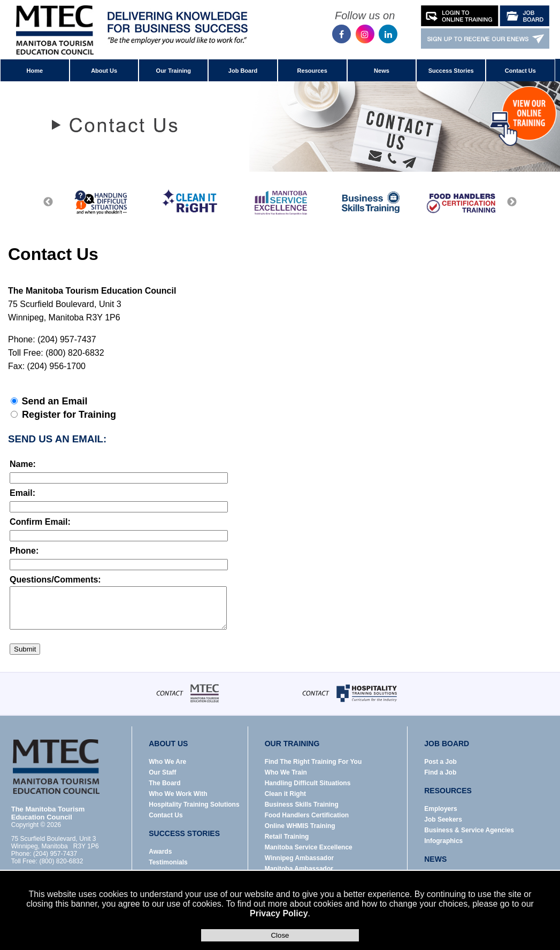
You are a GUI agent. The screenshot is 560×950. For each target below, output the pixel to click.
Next (512, 202)
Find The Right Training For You (313, 762)
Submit (25, 649)
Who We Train (286, 772)
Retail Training (287, 837)
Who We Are (167, 762)
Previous (48, 202)
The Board (164, 783)
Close (280, 935)
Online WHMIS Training (300, 826)
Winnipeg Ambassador (299, 858)
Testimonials (168, 862)
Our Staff (162, 772)
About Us (104, 71)
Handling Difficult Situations (308, 783)
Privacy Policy (279, 913)
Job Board (243, 71)
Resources (312, 71)
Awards (160, 852)
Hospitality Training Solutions (194, 805)
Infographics (443, 841)
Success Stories (451, 71)
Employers (440, 809)
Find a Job (440, 772)
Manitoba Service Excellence (309, 847)
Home (35, 71)
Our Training (174, 71)
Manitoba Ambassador (299, 869)
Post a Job (440, 762)
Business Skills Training (302, 805)
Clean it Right (285, 794)
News (382, 71)
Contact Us (520, 71)
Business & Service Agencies (469, 830)
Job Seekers (443, 819)
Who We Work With (178, 794)
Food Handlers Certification (307, 815)
